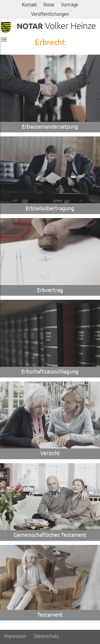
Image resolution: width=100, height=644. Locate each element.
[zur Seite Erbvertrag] (50, 257)
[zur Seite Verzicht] (50, 420)
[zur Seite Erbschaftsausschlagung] (50, 339)
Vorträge (70, 5)
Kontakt (29, 5)
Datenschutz (46, 636)
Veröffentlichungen (50, 14)
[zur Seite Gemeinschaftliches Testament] (50, 502)
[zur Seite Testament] (50, 583)
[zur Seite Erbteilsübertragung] (50, 175)
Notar (49, 5)
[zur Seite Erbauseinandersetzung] (50, 93)
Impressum (15, 636)
